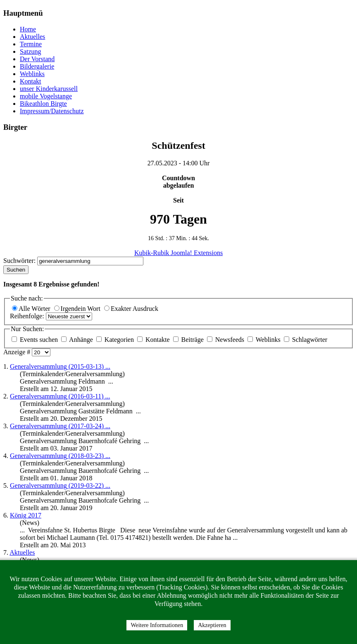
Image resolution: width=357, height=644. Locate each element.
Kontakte (154, 340)
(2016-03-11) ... (60, 396)
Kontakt (31, 81)
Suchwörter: (20, 261)
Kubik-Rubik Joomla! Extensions (178, 253)
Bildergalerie (37, 66)
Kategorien (116, 340)
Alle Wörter (32, 309)
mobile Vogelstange (46, 96)
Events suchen (36, 340)
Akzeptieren (212, 625)
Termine (31, 44)
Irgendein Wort (78, 309)
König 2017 (26, 515)
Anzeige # (18, 352)
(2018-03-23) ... (60, 456)
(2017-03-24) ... (60, 426)
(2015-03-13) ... (60, 366)
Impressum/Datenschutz (52, 111)
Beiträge (189, 340)
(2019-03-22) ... (60, 485)
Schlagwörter (306, 340)
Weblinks (32, 74)
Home (28, 29)
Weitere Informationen (157, 625)
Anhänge (78, 340)
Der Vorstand (37, 59)
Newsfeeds (226, 340)
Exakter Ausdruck (131, 309)
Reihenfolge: (28, 316)
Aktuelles (32, 37)
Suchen (16, 270)
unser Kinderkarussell (49, 89)
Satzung (31, 51)
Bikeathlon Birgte (43, 104)
